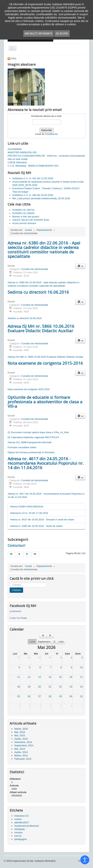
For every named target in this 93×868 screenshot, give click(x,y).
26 (29, 696)
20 (39, 687)
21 (50, 687)
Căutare (16, 590)
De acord (62, 34)
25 (18, 696)
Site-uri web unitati (18, 159)
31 (81, 696)
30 (50, 658)
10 (81, 667)
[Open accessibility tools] (85, 860)
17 (81, 677)
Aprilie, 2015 (21, 739)
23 (71, 687)
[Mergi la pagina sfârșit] (35, 554)
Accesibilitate (15, 149)
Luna (32, 642)
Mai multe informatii (39, 34)
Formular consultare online (22, 447)
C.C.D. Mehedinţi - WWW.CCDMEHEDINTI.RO (33, 166)
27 (18, 658)
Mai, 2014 (20, 749)
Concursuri (16, 545)
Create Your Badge (18, 618)
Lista (61, 642)
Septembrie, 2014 (24, 745)
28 (29, 658)
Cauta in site (10, 582)
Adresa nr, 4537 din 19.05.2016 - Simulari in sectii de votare (42, 520)
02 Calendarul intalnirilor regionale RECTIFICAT (33, 437)
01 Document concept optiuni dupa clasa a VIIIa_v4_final (38, 432)
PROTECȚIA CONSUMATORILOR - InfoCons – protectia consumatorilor (46, 156)
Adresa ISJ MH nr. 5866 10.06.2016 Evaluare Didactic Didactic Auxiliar (41, 328)
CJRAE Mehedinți (17, 162)
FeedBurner (51, 134)
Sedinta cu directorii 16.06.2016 (38, 292)
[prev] (43, 636)
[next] (50, 636)
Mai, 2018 (20, 732)
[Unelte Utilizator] (80, 266)
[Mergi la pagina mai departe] (28, 554)
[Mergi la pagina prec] (20, 554)
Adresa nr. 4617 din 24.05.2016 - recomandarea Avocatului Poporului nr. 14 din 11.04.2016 (46, 463)
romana (18, 832)
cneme (18, 819)
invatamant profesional (27, 826)
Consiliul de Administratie (35, 269)
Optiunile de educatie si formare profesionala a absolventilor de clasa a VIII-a (45, 402)
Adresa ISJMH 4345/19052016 (27, 507)
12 (29, 677)
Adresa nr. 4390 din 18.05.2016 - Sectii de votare (36, 526)
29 (39, 658)
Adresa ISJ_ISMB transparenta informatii (30, 442)
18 (18, 687)
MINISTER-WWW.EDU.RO (22, 152)
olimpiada (20, 829)
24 (81, 687)
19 (29, 687)
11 (18, 677)
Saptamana (44, 642)
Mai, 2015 (20, 735)
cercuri (18, 836)
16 (71, 677)
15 (60, 677)
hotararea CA (21, 816)
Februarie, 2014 (23, 759)
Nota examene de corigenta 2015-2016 (45, 363)
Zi (54, 642)
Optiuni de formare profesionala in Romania (31, 452)
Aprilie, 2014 (21, 752)
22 (60, 687)
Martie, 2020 (21, 729)
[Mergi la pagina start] (12, 554)
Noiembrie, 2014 (23, 742)
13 (39, 677)
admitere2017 (22, 822)
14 (50, 677)
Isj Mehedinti (15, 611)
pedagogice (21, 839)
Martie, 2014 (21, 755)
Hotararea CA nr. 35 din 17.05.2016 (29, 513)
